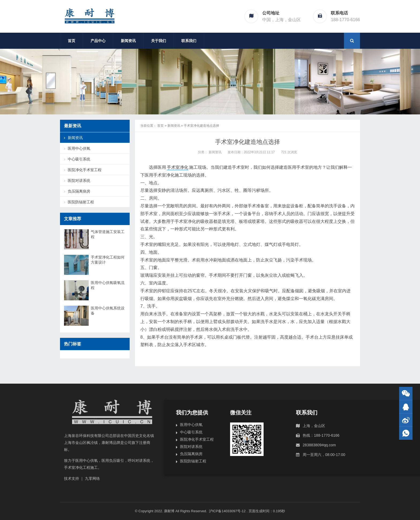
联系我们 (189, 41)
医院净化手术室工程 (85, 170)
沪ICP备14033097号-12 (228, 511)
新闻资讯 (128, 41)
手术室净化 (178, 167)
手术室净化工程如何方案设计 (108, 260)
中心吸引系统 (79, 159)
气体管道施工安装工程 (108, 234)
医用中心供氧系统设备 (108, 311)
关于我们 (159, 41)
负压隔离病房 (79, 191)
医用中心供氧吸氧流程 (108, 285)
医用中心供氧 (79, 148)
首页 (72, 41)
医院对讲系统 (79, 181)
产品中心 (98, 41)
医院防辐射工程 (81, 202)
